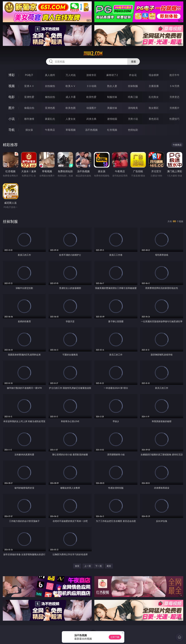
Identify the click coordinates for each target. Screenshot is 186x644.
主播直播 (154, 86)
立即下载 (115, 637)
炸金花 (133, 75)
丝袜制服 (133, 86)
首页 (77, 566)
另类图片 (174, 108)
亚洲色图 (50, 108)
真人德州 (50, 75)
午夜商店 (50, 130)
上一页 (88, 566)
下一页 (99, 566)
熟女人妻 (112, 86)
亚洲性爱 (29, 97)
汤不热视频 (91, 130)
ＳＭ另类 (174, 86)
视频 (12, 86)
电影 (12, 97)
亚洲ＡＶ (29, 86)
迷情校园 (112, 119)
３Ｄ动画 (91, 86)
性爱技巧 (174, 119)
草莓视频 (71, 130)
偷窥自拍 (29, 108)
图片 (12, 108)
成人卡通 (71, 97)
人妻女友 (71, 119)
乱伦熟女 (154, 97)
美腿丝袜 (112, 108)
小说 (12, 119)
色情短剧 (133, 130)
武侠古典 (91, 119)
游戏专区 (91, 75)
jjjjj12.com (93, 54)
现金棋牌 (154, 75)
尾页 (109, 566)
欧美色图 (71, 108)
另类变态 (174, 97)
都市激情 (29, 119)
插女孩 (29, 130)
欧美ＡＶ (71, 86)
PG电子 (29, 75)
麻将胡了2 (112, 75)
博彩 (12, 75)
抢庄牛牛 (174, 75)
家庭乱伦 (50, 119)
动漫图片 (91, 108)
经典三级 (133, 97)
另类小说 (133, 119)
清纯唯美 (133, 108)
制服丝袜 (112, 97)
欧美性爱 (91, 97)
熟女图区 (154, 108)
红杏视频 (112, 130)
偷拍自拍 (50, 97)
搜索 (134, 62)
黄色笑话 (154, 119)
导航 (12, 130)
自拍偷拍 (50, 86)
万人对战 (71, 75)
